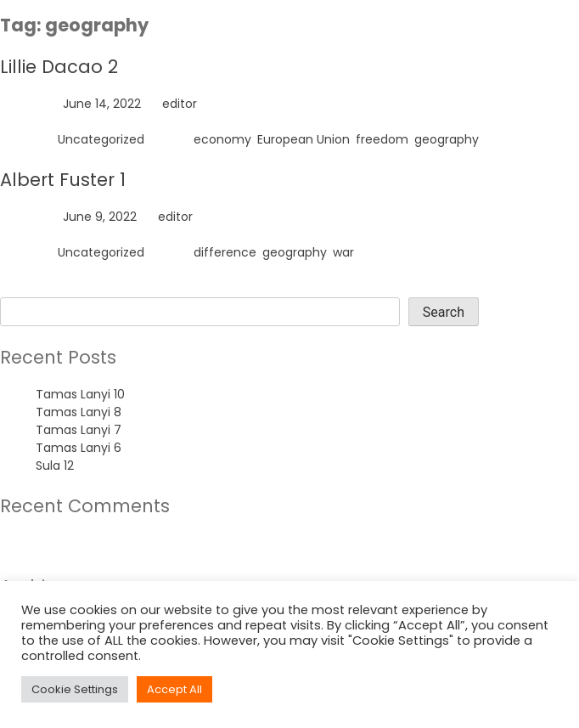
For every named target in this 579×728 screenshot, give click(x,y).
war (343, 252)
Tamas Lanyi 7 (79, 430)
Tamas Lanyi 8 (79, 412)
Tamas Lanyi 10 (80, 394)
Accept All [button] (174, 689)
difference (225, 252)
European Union (304, 139)
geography (447, 139)
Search (21, 288)
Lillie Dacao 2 (59, 67)
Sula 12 (55, 466)
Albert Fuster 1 (63, 180)
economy (222, 139)
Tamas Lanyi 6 (79, 448)
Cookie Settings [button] (75, 689)
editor (180, 104)
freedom (382, 139)
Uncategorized (101, 139)
